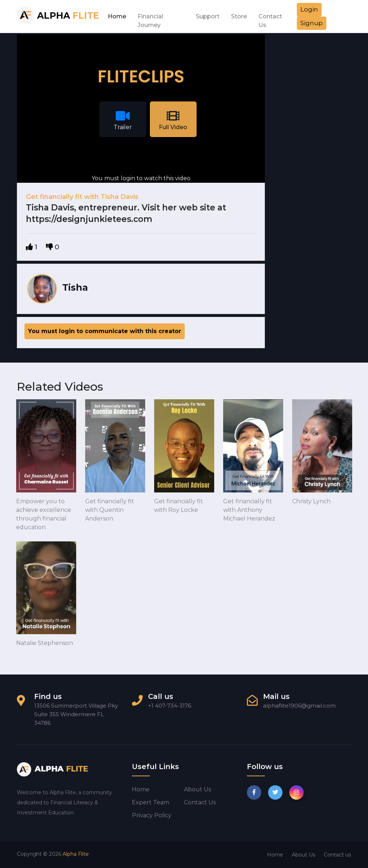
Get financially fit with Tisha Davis (82, 197)
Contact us (200, 802)
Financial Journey (150, 18)
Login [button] (309, 9)
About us (197, 789)
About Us (303, 855)
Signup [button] (312, 23)
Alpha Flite (76, 854)
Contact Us (270, 18)
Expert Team (151, 802)
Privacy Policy (152, 815)
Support (208, 16)
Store (239, 16)
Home (117, 16)
